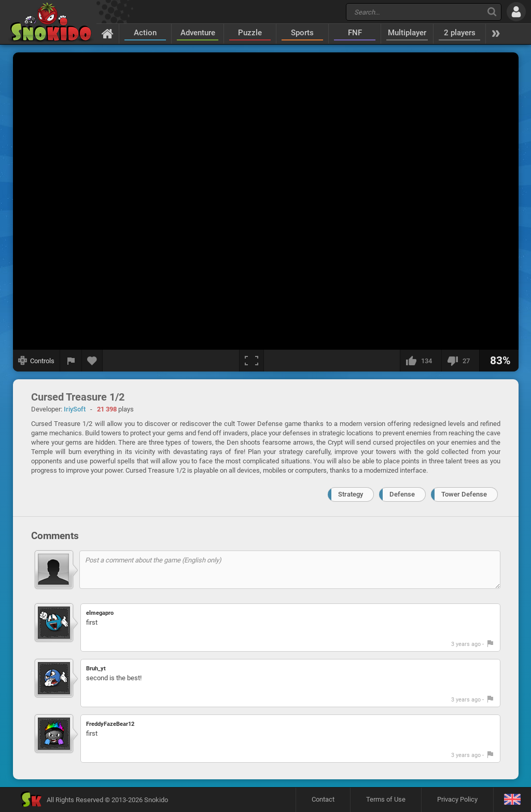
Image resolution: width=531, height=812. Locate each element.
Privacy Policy (457, 799)
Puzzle (250, 33)
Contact (323, 799)
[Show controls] (37, 361)
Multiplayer (407, 33)
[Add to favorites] (92, 361)
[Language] (512, 800)
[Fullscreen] (251, 361)
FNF (355, 33)
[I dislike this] (460, 361)
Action (145, 33)
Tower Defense (464, 494)
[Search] (492, 12)
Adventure (198, 33)
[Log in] (516, 12)
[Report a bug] (71, 361)
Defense (402, 494)
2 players (460, 33)
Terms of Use (386, 799)
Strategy (351, 494)
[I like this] (421, 361)
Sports (302, 33)
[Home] (108, 33)
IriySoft (75, 409)
